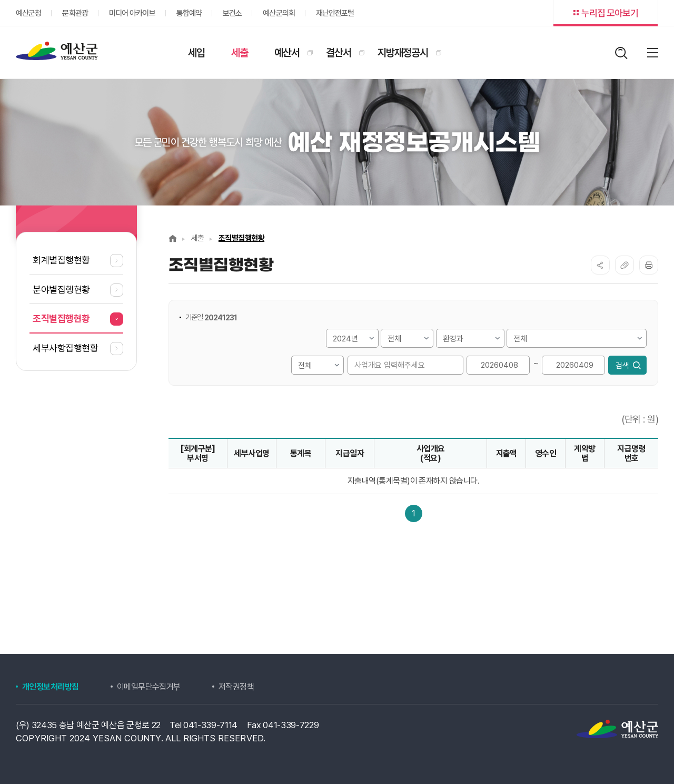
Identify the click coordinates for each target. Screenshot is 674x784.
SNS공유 (600, 265)
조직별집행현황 (241, 238)
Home (173, 238)
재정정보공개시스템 (57, 51)
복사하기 (625, 265)
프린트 (649, 265)
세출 (198, 238)
